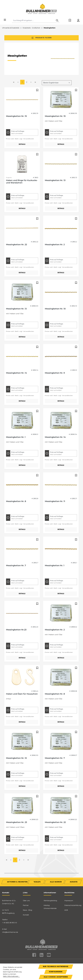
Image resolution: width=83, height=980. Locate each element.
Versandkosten (49, 949)
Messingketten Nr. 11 (55, 485)
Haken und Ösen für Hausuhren (22, 678)
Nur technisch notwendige (56, 967)
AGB (66, 894)
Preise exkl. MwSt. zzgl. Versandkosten (20, 122)
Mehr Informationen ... (11, 976)
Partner (26, 889)
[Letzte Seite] (35, 66)
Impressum (69, 884)
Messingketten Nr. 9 (55, 357)
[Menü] (5, 20)
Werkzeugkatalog (50, 884)
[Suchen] (57, 21)
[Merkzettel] (70, 21)
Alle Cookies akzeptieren (56, 977)
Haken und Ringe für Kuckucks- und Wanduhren (22, 165)
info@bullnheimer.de (10, 916)
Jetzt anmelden (17, 117)
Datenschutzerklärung (73, 889)
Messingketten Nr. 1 (16, 421)
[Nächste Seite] (31, 66)
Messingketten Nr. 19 (16, 100)
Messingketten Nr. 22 (16, 228)
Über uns (26, 884)
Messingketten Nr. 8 (16, 485)
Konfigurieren (56, 972)
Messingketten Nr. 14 (16, 357)
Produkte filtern (41, 38)
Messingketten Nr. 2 (55, 228)
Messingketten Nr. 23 (16, 806)
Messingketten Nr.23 (16, 613)
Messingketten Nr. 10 (55, 292)
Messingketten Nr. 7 (16, 549)
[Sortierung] (57, 66)
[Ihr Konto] (78, 21)
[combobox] (33, 21)
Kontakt (26, 899)
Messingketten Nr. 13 (55, 164)
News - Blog (28, 894)
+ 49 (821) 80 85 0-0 (10, 906)
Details (22, 128)
